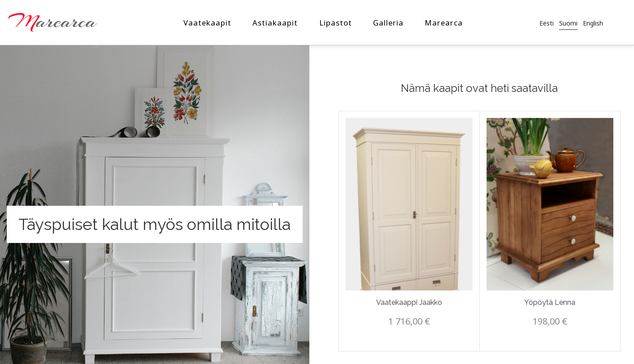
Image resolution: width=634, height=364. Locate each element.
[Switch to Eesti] (547, 23)
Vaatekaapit (207, 23)
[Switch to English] (593, 23)
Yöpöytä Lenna (550, 302)
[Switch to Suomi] (568, 23)
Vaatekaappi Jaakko (409, 302)
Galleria (388, 23)
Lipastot (336, 23)
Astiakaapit (275, 23)
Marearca (444, 23)
